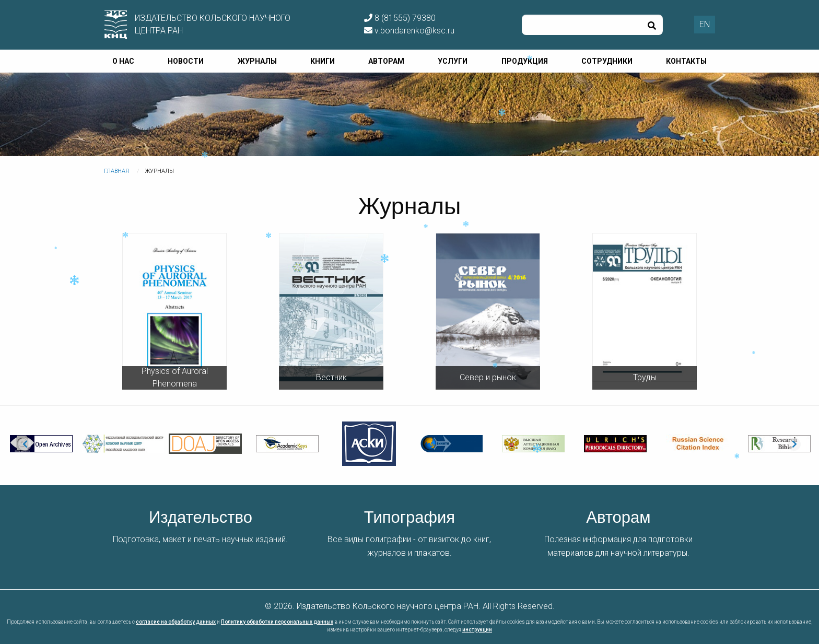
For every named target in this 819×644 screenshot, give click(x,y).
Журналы (257, 61)
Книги (323, 61)
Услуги (453, 61)
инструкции (477, 630)
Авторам (386, 61)
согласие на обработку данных (176, 622)
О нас (123, 61)
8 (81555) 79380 (400, 18)
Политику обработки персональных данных (277, 622)
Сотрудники (607, 61)
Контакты (686, 61)
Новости (186, 61)
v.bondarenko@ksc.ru (409, 31)
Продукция (525, 61)
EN (705, 24)
